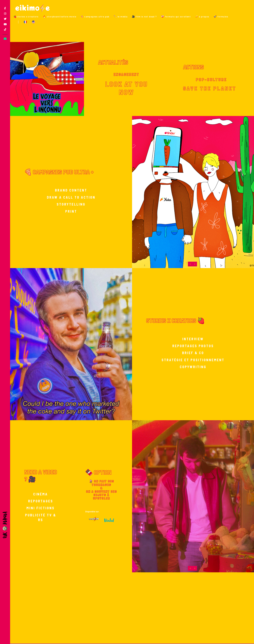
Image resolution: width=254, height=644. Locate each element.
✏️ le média (121, 16)
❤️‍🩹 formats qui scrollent (176, 16)
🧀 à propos (202, 16)
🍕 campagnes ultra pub (95, 16)
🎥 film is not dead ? (144, 16)
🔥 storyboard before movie (60, 16)
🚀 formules (221, 16)
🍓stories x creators (26, 16)
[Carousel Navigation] (192, 264)
